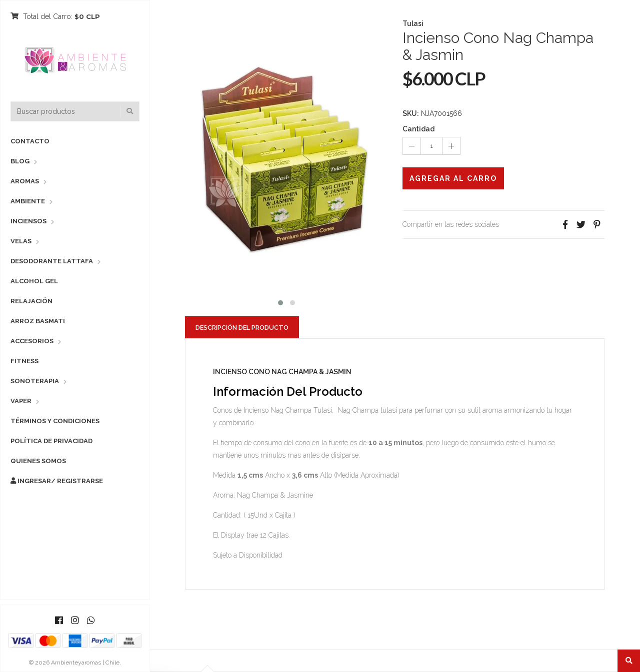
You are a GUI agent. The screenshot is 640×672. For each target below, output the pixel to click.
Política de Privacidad (51, 441)
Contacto (30, 141)
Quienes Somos (38, 461)
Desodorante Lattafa (52, 261)
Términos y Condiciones (55, 421)
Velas (21, 241)
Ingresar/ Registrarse (57, 481)
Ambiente (28, 201)
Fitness (24, 361)
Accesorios (32, 341)
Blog (20, 161)
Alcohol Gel (34, 281)
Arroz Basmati (38, 321)
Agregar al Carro (453, 178)
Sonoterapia (35, 381)
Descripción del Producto (242, 328)
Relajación (31, 301)
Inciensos (28, 221)
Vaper (21, 401)
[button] (280, 302)
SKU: (411, 113)
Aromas (25, 181)
